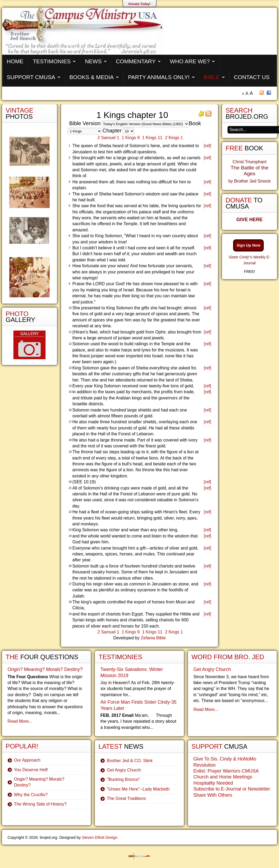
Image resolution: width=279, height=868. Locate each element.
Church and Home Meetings (223, 777)
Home (15, 61)
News (93, 61)
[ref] (207, 146)
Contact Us (252, 77)
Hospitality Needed (213, 783)
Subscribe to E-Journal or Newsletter (232, 789)
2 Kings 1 (174, 138)
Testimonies (52, 61)
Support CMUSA (31, 77)
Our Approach (27, 760)
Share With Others (213, 795)
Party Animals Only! (159, 77)
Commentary (136, 61)
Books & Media (92, 77)
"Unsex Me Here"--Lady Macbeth (138, 789)
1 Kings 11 (152, 138)
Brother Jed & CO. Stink (130, 761)
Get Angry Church (124, 770)
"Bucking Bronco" (123, 779)
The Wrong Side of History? (40, 804)
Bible (212, 77)
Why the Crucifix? (31, 795)
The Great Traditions (126, 798)
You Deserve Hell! (31, 770)
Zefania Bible (153, 638)
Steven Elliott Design (100, 837)
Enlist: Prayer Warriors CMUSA (226, 771)
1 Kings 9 (131, 138)
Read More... (20, 721)
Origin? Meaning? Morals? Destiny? (45, 669)
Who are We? (190, 61)
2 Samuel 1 (108, 138)
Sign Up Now (249, 245)
